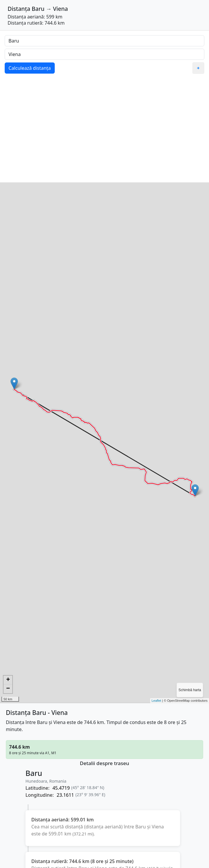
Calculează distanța (30, 68)
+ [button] (8, 680)
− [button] (8, 689)
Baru (38, 9)
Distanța (19, 9)
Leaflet (156, 701)
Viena (60, 9)
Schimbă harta (190, 690)
